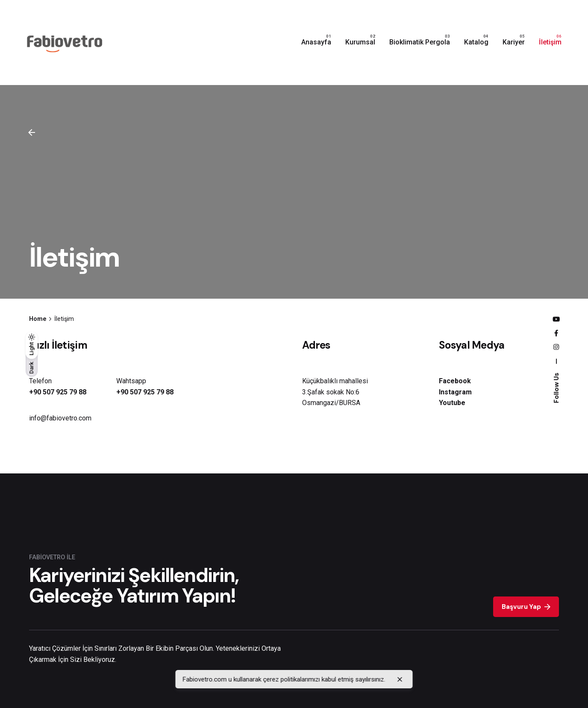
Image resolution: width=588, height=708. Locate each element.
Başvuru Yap (526, 607)
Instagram (455, 392)
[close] (400, 679)
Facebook (455, 381)
